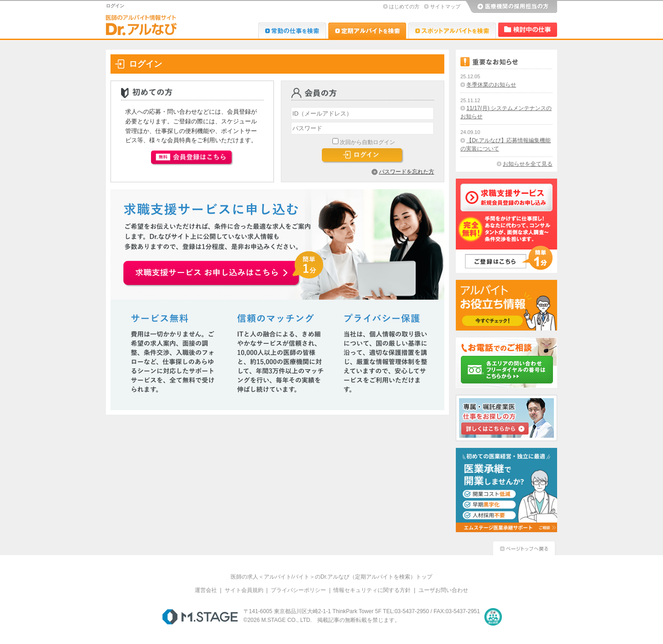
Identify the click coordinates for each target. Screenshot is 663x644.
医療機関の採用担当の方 (511, 7)
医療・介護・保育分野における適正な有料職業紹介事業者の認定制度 (493, 617)
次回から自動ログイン (367, 142)
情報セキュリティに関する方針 (372, 590)
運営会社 (206, 590)
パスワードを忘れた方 (407, 172)
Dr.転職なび (292, 31)
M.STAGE (200, 617)
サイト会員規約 (244, 590)
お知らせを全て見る (528, 164)
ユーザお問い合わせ (443, 590)
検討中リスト (528, 30)
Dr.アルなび (367, 31)
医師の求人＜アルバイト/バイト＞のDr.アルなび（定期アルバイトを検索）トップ (332, 577)
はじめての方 (404, 6)
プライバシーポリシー (298, 590)
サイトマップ (445, 6)
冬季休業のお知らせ (491, 85)
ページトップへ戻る (524, 547)
